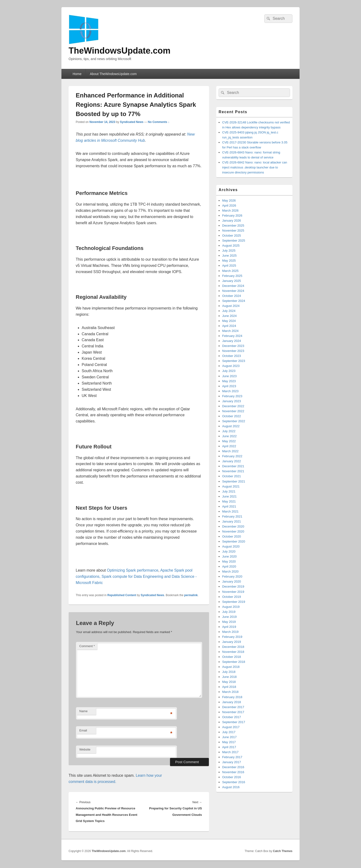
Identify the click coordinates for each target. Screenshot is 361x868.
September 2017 (234, 722)
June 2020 (229, 556)
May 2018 (229, 682)
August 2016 (231, 787)
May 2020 (229, 561)
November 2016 (233, 772)
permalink (191, 595)
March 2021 (230, 511)
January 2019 (232, 642)
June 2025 (229, 256)
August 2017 (231, 727)
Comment (87, 646)
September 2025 (234, 241)
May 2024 (229, 321)
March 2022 (230, 451)
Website (85, 749)
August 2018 (231, 667)
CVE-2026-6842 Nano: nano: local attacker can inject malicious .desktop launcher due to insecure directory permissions (255, 167)
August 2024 (231, 306)
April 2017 (229, 747)
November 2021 (233, 471)
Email (83, 730)
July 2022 (229, 431)
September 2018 (234, 662)
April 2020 (229, 566)
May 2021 (229, 501)
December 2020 (233, 526)
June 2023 (229, 376)
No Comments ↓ (159, 122)
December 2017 (233, 707)
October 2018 (232, 657)
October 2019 (232, 597)
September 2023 (234, 361)
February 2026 (232, 216)
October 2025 (232, 236)
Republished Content (122, 595)
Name (83, 711)
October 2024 (232, 296)
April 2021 (229, 506)
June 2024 (229, 316)
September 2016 (234, 782)
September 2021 (234, 481)
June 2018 (229, 677)
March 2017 (230, 752)
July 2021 (229, 491)
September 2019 (234, 602)
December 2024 (233, 286)
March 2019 (230, 632)
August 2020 (231, 546)
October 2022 (232, 416)
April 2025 (229, 266)
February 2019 (232, 637)
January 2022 (232, 461)
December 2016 (233, 767)
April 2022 (229, 446)
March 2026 (230, 211)
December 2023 (233, 346)
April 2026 (229, 206)
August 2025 (231, 246)
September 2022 (234, 421)
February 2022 (232, 456)
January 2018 (232, 702)
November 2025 (233, 231)
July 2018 (229, 672)
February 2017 (232, 757)
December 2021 (233, 466)
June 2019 (229, 617)
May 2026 (229, 201)
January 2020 (232, 581)
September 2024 (234, 301)
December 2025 (233, 226)
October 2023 (232, 356)
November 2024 (233, 291)
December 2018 (233, 647)
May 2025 (229, 261)
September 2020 (234, 541)
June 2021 (229, 496)
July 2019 (229, 612)
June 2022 (229, 436)
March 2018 (230, 692)
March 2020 (230, 571)
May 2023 (229, 381)
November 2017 (233, 712)
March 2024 (230, 331)
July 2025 (229, 251)
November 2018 (233, 652)
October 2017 (232, 717)
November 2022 (233, 411)
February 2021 (232, 516)
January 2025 (232, 281)
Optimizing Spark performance (133, 570)
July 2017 (229, 732)
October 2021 (232, 476)
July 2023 (229, 371)
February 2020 (232, 576)
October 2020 (232, 536)
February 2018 (232, 697)
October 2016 (232, 777)
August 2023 (231, 366)
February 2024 (232, 336)
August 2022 (231, 426)
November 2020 (233, 531)
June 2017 (229, 737)
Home (77, 74)
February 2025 (232, 276)
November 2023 (233, 351)
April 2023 (229, 386)
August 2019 (231, 607)
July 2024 (229, 311)
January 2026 (232, 221)
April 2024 (229, 326)
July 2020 (229, 551)
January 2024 (232, 341)
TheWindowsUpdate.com (120, 51)
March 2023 (230, 391)
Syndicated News (132, 122)
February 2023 (232, 396)
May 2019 (229, 622)
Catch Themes (283, 851)
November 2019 (233, 592)
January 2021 (232, 521)
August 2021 (231, 486)
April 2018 (229, 687)
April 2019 (229, 627)
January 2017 (232, 762)
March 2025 (230, 271)
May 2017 (229, 742)
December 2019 (233, 586)
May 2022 (229, 441)
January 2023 (232, 401)
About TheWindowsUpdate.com (113, 74)
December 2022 (233, 406)
